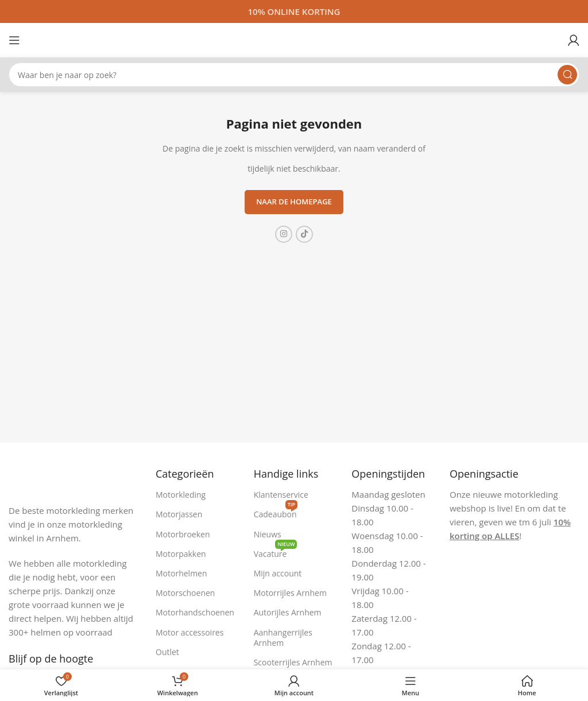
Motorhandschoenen (195, 612)
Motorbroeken (183, 534)
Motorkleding (181, 495)
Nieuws (268, 534)
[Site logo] (294, 39)
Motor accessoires (189, 632)
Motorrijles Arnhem (290, 593)
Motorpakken (181, 554)
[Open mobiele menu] (14, 40)
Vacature (276, 552)
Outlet (167, 652)
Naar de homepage (294, 202)
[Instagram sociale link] (284, 234)
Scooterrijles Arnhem (293, 662)
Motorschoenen (185, 593)
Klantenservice (281, 495)
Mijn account (278, 573)
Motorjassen (179, 514)
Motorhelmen (181, 573)
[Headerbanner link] (294, 11)
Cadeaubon (276, 512)
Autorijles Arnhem (288, 612)
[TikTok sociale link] (304, 234)
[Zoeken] (294, 75)
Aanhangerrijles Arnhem (283, 638)
